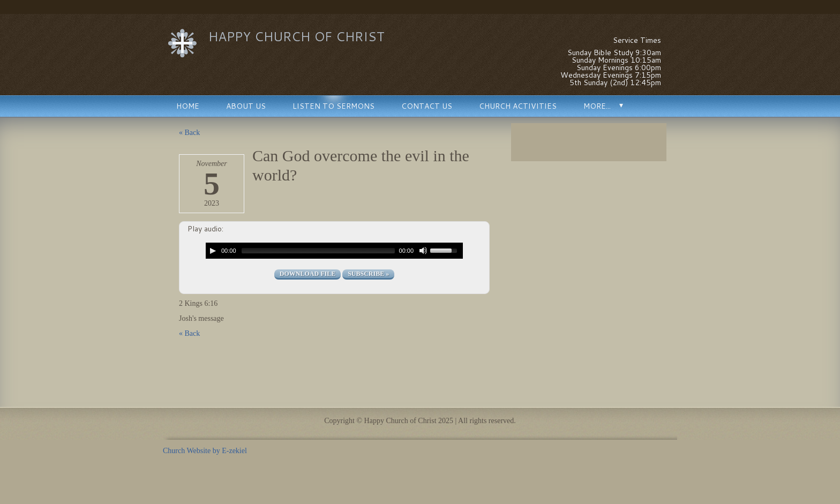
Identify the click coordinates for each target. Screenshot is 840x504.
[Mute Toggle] (423, 251)
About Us (246, 106)
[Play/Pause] (213, 251)
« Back (189, 133)
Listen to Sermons (333, 106)
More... (597, 106)
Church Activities (518, 106)
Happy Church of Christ (297, 36)
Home (188, 106)
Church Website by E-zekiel (205, 451)
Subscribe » (368, 274)
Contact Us (427, 106)
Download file (307, 274)
